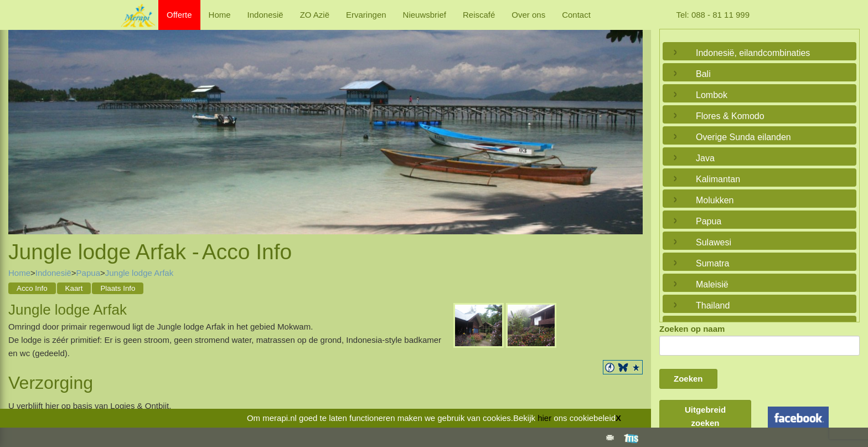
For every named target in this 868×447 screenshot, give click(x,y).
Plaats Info (118, 288)
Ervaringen (366, 15)
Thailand (713, 305)
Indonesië (265, 15)
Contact (576, 15)
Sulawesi (714, 242)
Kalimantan (718, 179)
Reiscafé (479, 15)
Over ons (528, 15)
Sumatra (712, 263)
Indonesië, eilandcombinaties (753, 53)
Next (632, 121)
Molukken (715, 200)
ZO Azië (315, 15)
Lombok (712, 95)
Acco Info (32, 288)
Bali (703, 74)
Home (220, 15)
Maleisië (712, 284)
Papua (88, 273)
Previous (19, 121)
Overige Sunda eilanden (743, 137)
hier (544, 418)
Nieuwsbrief (425, 15)
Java (705, 158)
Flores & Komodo (730, 116)
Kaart (74, 288)
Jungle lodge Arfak (139, 273)
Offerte (179, 15)
